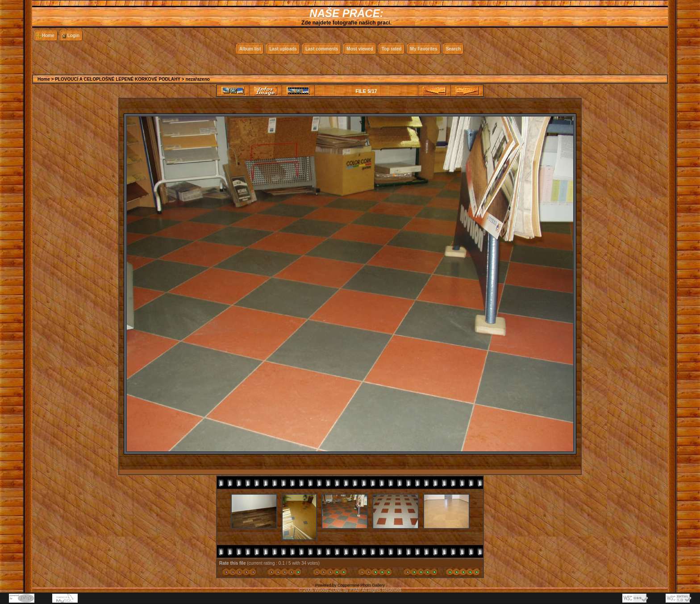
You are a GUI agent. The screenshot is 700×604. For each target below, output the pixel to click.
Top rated (392, 49)
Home (48, 35)
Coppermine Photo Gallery (361, 585)
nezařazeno (197, 79)
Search (453, 49)
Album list (250, 49)
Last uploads (283, 49)
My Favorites (424, 49)
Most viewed (360, 49)
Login (73, 35)
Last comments (322, 49)
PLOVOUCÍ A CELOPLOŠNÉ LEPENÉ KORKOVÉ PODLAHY (118, 79)
